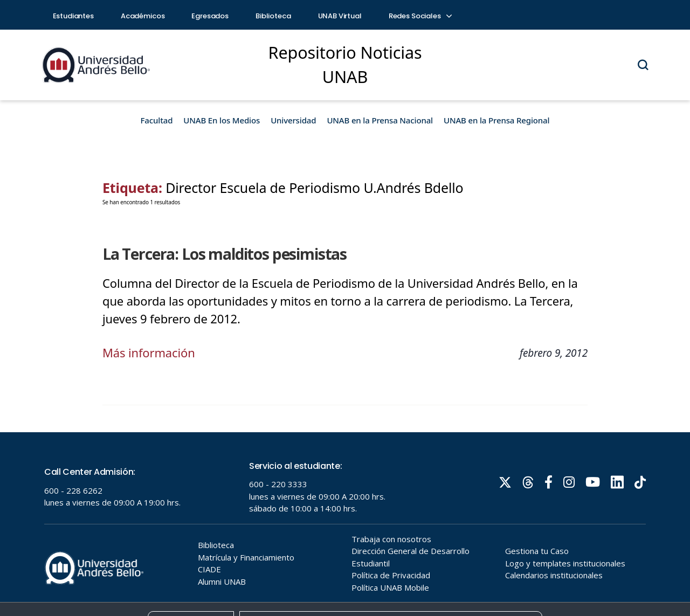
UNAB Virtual (340, 16)
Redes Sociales (420, 16)
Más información (149, 352)
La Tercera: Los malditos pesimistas (225, 254)
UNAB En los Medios (222, 120)
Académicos (143, 16)
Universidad (293, 120)
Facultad (157, 120)
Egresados (210, 16)
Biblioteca (273, 16)
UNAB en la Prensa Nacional (380, 120)
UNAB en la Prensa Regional (496, 120)
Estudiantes (73, 16)
